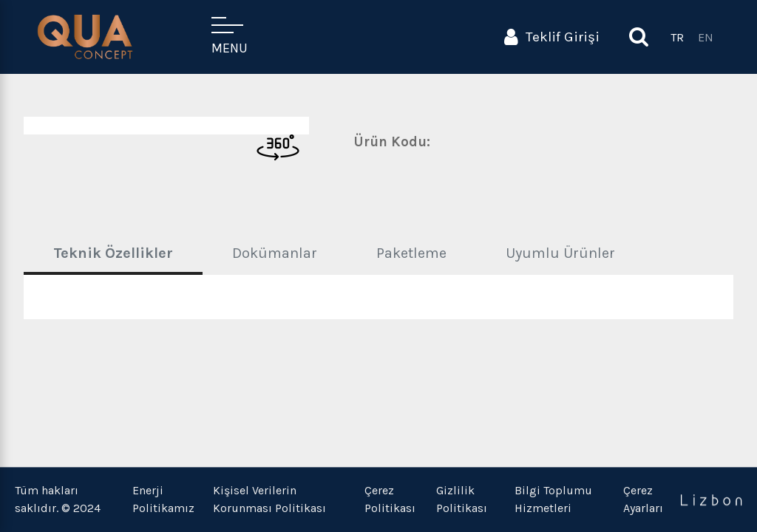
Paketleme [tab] (411, 253)
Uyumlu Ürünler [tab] (560, 253)
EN (706, 37)
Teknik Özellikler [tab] (113, 253)
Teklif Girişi (552, 37)
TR (677, 37)
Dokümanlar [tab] (275, 253)
